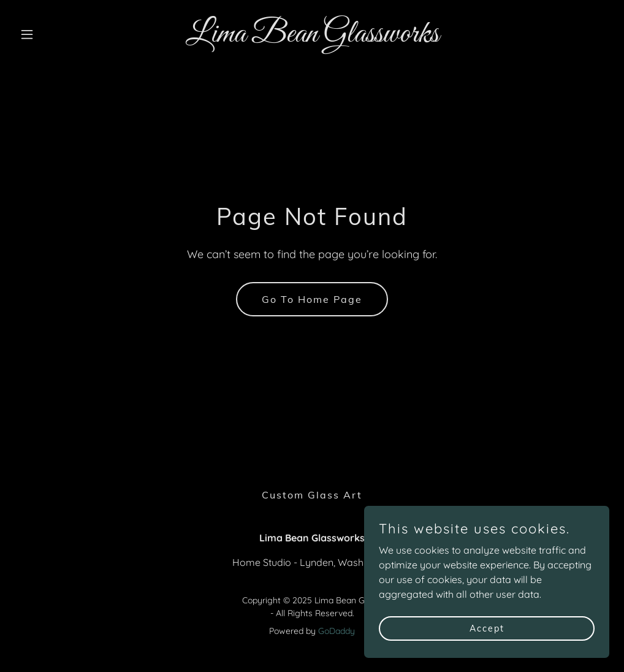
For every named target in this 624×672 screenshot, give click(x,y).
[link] (312, 38)
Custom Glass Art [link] (312, 495)
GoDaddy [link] (337, 631)
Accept (487, 628)
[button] (59, 34)
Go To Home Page (312, 299)
